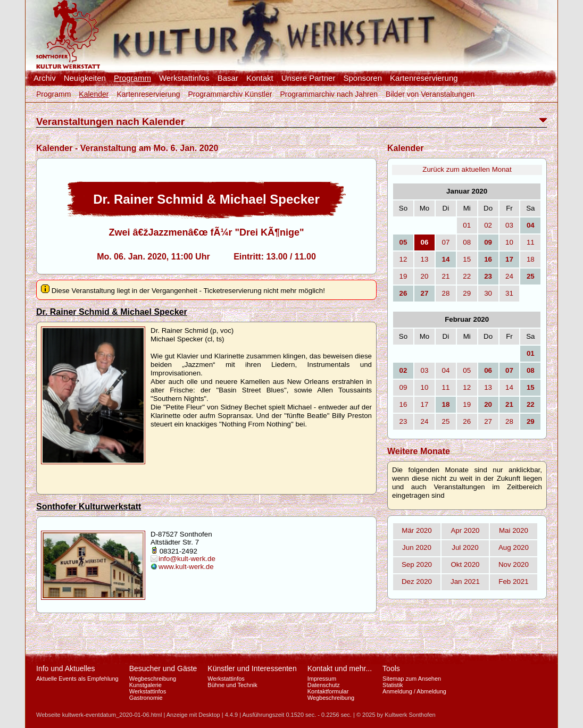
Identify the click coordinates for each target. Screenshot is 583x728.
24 (509, 276)
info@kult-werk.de (187, 559)
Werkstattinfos (184, 78)
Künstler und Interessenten (252, 668)
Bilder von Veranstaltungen (430, 94)
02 (488, 225)
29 (467, 293)
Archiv (45, 78)
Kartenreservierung (424, 78)
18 (531, 259)
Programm (132, 78)
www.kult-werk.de (186, 567)
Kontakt (260, 78)
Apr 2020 (465, 530)
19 (403, 276)
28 (445, 293)
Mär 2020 (417, 530)
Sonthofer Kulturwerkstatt (89, 507)
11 (531, 242)
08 (467, 242)
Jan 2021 (465, 581)
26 (467, 421)
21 (445, 276)
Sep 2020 (417, 564)
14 (509, 387)
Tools (391, 668)
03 (509, 225)
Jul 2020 (465, 547)
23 (403, 421)
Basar (228, 78)
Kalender (94, 94)
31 (509, 293)
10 (509, 242)
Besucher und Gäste (163, 668)
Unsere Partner (309, 78)
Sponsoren (363, 78)
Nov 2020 (514, 564)
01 (467, 225)
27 (488, 421)
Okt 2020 (465, 564)
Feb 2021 (513, 581)
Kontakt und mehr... (340, 668)
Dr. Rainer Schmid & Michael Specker (112, 312)
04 (445, 370)
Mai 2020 (514, 530)
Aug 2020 (514, 547)
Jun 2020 (417, 547)
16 (403, 404)
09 (403, 387)
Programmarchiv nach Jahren (329, 94)
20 (425, 276)
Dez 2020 (417, 581)
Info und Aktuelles (66, 668)
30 (488, 293)
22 (467, 276)
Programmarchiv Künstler (230, 94)
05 (467, 370)
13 (425, 259)
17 (425, 404)
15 (467, 259)
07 (445, 242)
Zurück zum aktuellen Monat (467, 169)
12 (403, 259)
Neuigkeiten (85, 78)
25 (445, 421)
